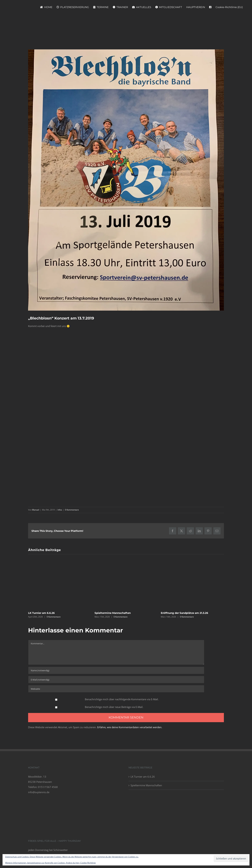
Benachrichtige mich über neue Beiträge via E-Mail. (114, 707)
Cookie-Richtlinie (88, 863)
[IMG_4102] (126, 180)
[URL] (116, 689)
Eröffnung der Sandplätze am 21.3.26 (184, 613)
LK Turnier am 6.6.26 (41, 613)
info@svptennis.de (39, 792)
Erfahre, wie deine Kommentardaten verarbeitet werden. (130, 727)
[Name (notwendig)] (116, 670)
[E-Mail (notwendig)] (116, 680)
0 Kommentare (72, 510)
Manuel (36, 510)
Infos (60, 510)
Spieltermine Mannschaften (113, 613)
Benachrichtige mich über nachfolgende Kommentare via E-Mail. (122, 699)
